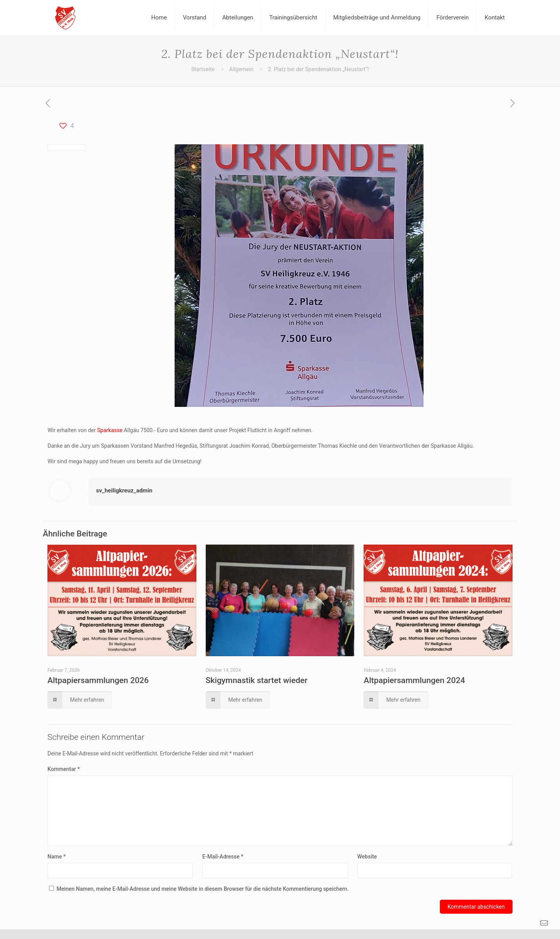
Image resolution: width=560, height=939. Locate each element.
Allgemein (241, 69)
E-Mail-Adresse (223, 857)
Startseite (203, 69)
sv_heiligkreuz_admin (124, 491)
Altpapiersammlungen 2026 (98, 680)
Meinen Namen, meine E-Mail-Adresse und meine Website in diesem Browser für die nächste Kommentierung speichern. (202, 889)
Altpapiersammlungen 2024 (414, 680)
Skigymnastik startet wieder (257, 680)
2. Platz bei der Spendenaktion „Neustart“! (318, 69)
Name (57, 857)
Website (367, 857)
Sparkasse (110, 430)
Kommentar (64, 769)
